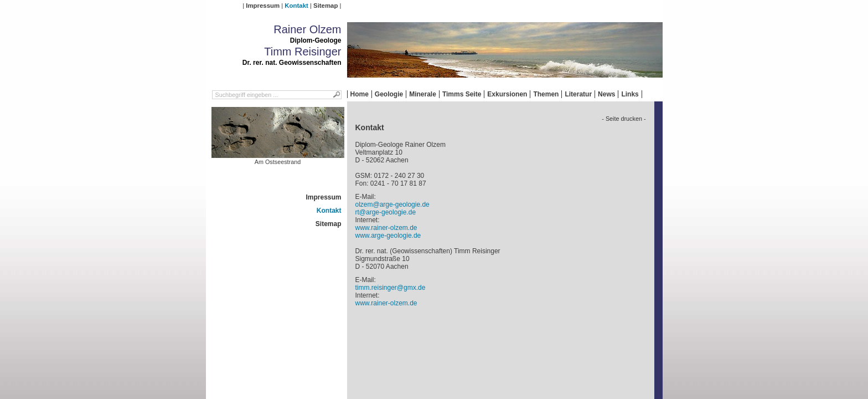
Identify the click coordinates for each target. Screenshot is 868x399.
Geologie (389, 94)
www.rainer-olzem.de (386, 228)
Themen (546, 94)
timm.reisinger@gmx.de (391, 288)
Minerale (423, 94)
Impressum (263, 6)
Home (360, 94)
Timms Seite (462, 94)
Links (630, 94)
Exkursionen (507, 94)
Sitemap (325, 6)
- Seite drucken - (624, 119)
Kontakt (296, 6)
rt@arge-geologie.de (386, 212)
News (606, 94)
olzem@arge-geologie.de (392, 204)
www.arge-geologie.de (388, 236)
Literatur (578, 94)
